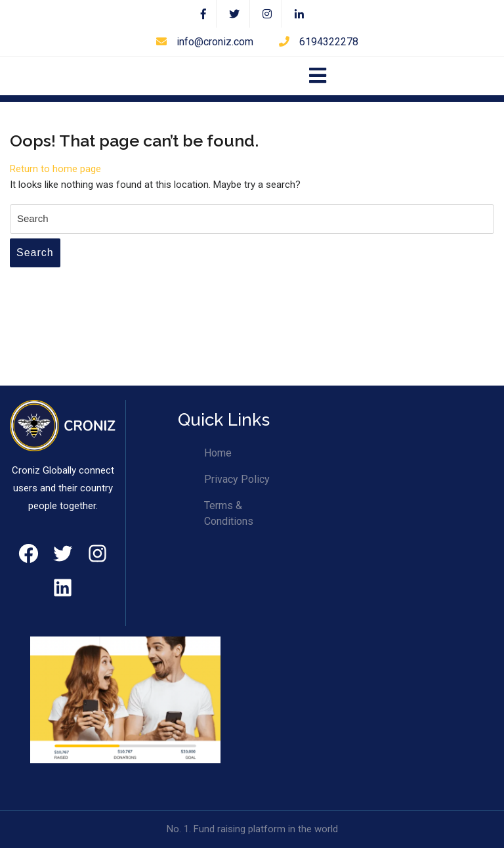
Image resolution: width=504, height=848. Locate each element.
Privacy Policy (237, 479)
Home (218, 453)
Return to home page (55, 169)
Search (35, 253)
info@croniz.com (205, 42)
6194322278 (319, 42)
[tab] (318, 77)
